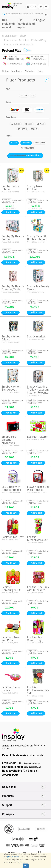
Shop (23, 36)
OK (26, 866)
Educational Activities (17, 40)
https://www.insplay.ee (29, 763)
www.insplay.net (10, 775)
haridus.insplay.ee (32, 767)
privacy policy (13, 857)
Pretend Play (39, 40)
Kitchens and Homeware (19, 44)
